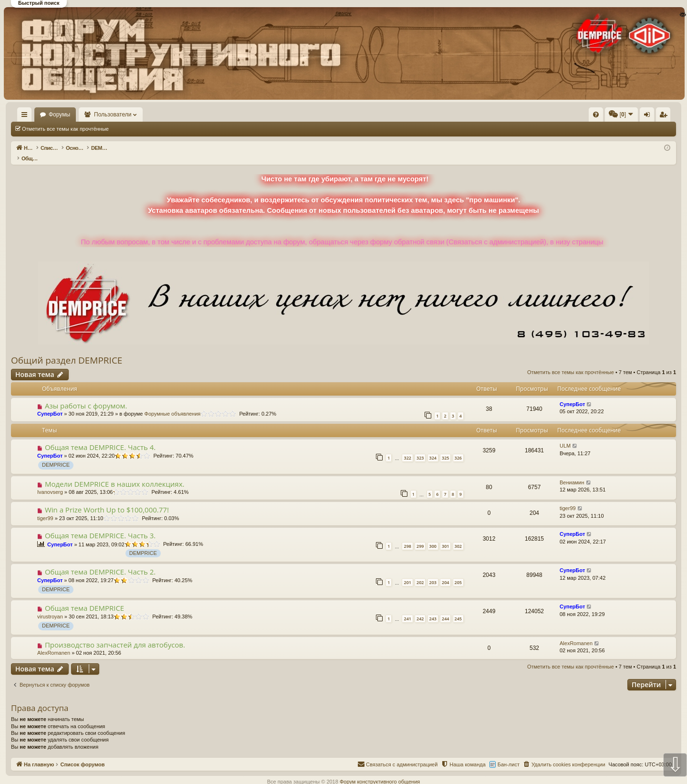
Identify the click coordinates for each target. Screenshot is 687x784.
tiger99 (45, 508)
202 (420, 572)
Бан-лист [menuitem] (509, 754)
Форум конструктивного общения (380, 772)
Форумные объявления (173, 404)
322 (407, 448)
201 (407, 572)
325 (445, 448)
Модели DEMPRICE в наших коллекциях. (115, 474)
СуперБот (50, 404)
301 (445, 536)
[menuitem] (452, 115)
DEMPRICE (56, 455)
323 (420, 448)
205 (458, 572)
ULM (565, 436)
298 (407, 536)
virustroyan (50, 606)
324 (433, 448)
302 (458, 536)
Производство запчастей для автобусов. (115, 635)
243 (433, 609)
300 (433, 536)
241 (407, 609)
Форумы (87, 115)
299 (420, 536)
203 (433, 572)
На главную (38, 115)
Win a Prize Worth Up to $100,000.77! (107, 500)
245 (458, 609)
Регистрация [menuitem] (597, 116)
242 (420, 609)
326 (458, 448)
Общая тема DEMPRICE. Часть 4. (100, 437)
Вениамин (572, 472)
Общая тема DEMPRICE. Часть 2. (100, 562)
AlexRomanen (54, 643)
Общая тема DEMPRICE (84, 598)
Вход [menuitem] (581, 116)
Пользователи (141, 115)
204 (445, 572)
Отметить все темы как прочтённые (65, 129)
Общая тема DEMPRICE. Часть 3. (100, 525)
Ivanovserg (50, 482)
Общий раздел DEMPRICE (67, 350)
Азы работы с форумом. (86, 396)
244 (445, 609)
